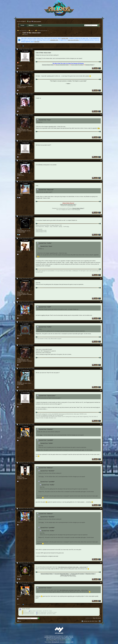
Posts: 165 (19, 476)
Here (40, 58)
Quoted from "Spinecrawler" (47, 396)
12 (101, 322)
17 (101, 463)
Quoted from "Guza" (45, 120)
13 (101, 345)
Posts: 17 (19, 438)
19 (101, 563)
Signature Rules (89, 65)
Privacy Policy (53, 640)
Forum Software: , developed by (59, 642)
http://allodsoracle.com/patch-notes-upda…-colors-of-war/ (72, 567)
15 (101, 391)
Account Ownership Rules (62, 65)
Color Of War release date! (32, 33)
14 (101, 368)
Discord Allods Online (78, 208)
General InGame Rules (48, 65)
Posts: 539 (19, 252)
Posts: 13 (19, 154)
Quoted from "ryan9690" (46, 440)
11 (101, 302)
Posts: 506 (19, 65)
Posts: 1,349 (20, 128)
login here (37, 42)
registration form (54, 40)
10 (101, 278)
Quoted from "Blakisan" (46, 468)
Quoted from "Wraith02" (46, 429)
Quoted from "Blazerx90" (46, 190)
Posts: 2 (19, 85)
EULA (48, 640)
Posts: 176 (19, 335)
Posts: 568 (19, 576)
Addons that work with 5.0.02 (68, 575)
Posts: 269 (19, 404)
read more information (73, 40)
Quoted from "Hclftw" (45, 243)
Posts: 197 (19, 107)
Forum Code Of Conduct (77, 65)
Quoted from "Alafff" (45, 307)
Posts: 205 (19, 382)
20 (101, 583)
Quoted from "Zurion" (45, 588)
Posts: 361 (19, 230)
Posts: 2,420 (20, 195)
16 (101, 424)
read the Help (65, 38)
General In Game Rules (65, 640)
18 (101, 509)
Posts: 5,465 (20, 315)
